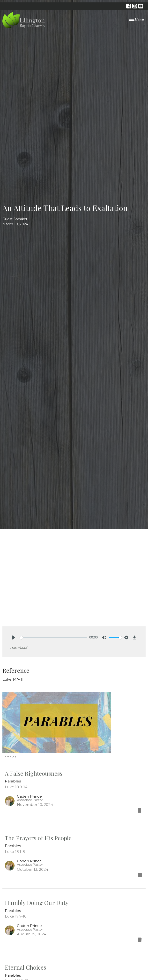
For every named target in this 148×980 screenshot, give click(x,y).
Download (19, 648)
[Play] (14, 637)
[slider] (53, 638)
